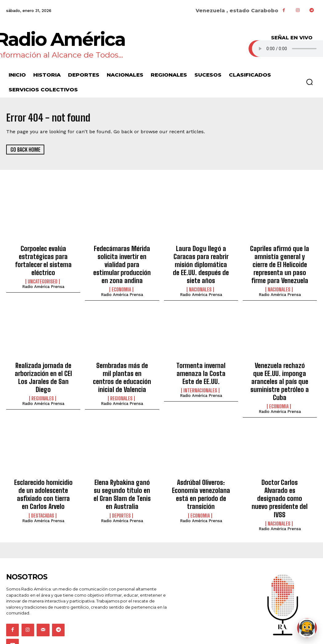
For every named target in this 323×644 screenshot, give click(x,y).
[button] (309, 82)
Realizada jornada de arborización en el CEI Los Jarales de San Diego (43, 365)
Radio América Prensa (43, 282)
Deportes (121, 484)
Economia (121, 277)
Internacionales (200, 380)
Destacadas (43, 484)
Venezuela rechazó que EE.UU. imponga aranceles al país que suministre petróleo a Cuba (280, 368)
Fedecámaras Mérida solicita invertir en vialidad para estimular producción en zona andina (122, 258)
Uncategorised (43, 277)
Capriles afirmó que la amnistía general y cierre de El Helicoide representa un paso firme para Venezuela (280, 262)
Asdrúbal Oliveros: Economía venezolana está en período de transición (201, 472)
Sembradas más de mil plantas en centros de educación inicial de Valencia (122, 368)
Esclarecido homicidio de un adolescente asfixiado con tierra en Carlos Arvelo (43, 468)
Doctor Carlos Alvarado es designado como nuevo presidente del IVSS (280, 468)
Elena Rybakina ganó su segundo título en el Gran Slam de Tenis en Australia (122, 468)
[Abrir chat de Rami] (307, 628)
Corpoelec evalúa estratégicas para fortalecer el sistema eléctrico (43, 258)
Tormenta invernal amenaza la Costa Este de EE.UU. (201, 365)
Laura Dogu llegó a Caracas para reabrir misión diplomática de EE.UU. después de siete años (201, 262)
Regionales (43, 380)
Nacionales (200, 283)
